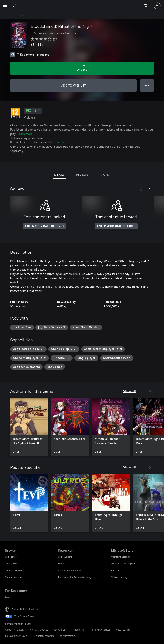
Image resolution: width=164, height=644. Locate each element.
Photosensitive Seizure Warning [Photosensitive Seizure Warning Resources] (75, 577)
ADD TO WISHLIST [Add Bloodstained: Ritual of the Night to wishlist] (73, 85)
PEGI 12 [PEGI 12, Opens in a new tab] (33, 111)
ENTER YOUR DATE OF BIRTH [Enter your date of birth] (45, 226)
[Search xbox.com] (15, 6)
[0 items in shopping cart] (147, 6)
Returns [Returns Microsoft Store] (115, 570)
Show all (130, 391)
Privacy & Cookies (39, 630)
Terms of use (60, 630)
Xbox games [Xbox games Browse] (11, 564)
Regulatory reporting (44, 636)
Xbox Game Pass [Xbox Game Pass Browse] (14, 570)
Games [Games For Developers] (9, 597)
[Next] (149, 189)
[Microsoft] (82, 3)
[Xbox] (11, 15)
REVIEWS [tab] (82, 175)
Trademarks (78, 630)
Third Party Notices (100, 630)
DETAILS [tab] (59, 175)
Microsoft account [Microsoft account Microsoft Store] (120, 557)
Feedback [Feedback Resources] (63, 564)
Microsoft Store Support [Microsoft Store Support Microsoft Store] (123, 564)
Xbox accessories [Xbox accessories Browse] (14, 577)
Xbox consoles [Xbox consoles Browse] (12, 557)
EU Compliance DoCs (16, 636)
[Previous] (141, 189)
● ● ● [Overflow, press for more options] (147, 85)
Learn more (25, 134)
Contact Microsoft (14, 630)
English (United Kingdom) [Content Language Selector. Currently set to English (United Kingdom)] (25, 609)
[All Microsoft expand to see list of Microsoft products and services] (5, 6)
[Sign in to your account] (157, 6)
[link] (29, 427)
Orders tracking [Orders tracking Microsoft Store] (119, 577)
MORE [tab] (105, 175)
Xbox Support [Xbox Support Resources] (65, 557)
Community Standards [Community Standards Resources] (70, 570)
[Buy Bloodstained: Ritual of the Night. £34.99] (82, 68)
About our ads (123, 630)
